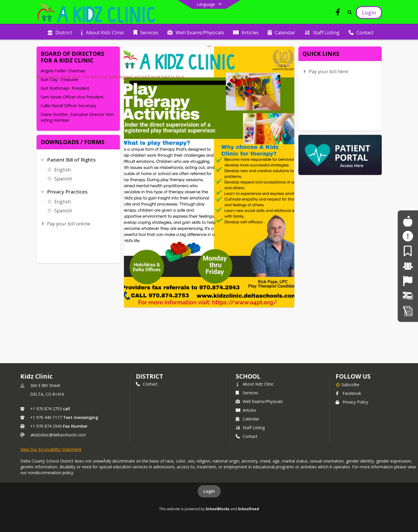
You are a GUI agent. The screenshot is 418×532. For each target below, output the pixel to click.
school (248, 376)
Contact (147, 384)
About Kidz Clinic (255, 384)
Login (209, 491)
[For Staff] (408, 266)
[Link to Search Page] (348, 12)
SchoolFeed (248, 509)
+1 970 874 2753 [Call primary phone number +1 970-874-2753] (46, 409)
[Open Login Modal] (369, 12)
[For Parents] (408, 251)
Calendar (247, 419)
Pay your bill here (328, 71)
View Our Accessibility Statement (51, 449)
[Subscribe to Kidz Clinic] (347, 384)
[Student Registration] (408, 311)
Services (247, 393)
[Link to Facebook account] (338, 13)
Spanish (63, 179)
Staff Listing (250, 428)
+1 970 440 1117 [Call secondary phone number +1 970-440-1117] (46, 417)
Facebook (348, 393)
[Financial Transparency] (408, 296)
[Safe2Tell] (408, 236)
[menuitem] (60, 32)
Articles (246, 410)
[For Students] (408, 221)
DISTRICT (149, 376)
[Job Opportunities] (408, 281)
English (63, 170)
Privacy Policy (352, 402)
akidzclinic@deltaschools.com (58, 435)
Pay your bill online (69, 224)
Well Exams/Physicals (259, 401)
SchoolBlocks (218, 509)
